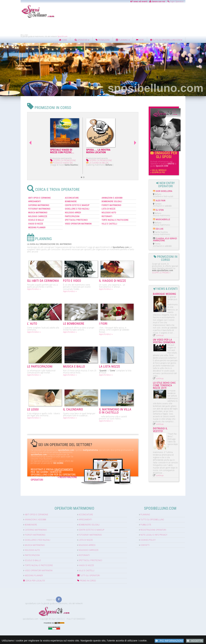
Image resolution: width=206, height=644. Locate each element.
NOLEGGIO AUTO (109, 207)
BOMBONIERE (61, 195)
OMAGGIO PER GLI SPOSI (179, 153)
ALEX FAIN (171, 195)
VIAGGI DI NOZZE (15, 218)
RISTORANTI (107, 210)
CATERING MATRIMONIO (18, 199)
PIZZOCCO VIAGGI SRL (38, 163)
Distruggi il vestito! (176, 385)
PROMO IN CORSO (80, 572)
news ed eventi (157, 1)
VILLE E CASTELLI (110, 218)
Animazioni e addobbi (15, 511)
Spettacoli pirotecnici (84, 552)
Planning (141, 40)
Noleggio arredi (81, 537)
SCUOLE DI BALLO (16, 214)
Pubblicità (153, 516)
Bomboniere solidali (83, 516)
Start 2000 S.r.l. (58, 611)
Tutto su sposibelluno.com (184, 40)
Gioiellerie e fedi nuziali (17, 532)
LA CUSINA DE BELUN (74, 163)
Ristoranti (78, 547)
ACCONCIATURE (62, 192)
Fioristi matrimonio (15, 527)
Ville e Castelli (80, 562)
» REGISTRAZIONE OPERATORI (53, 462)
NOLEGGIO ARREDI (63, 207)
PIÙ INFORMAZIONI (169, 641)
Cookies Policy (155, 532)
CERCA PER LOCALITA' (14, 572)
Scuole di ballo (12, 552)
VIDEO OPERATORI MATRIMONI (68, 218)
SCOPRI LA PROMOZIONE (40, 160)
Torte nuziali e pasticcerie (18, 557)
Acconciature (79, 506)
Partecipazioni (12, 547)
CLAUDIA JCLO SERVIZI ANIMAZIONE (175, 234)
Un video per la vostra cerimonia (178, 320)
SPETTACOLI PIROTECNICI (66, 214)
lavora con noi (175, 1)
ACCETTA (195, 641)
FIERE (158, 40)
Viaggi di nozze (80, 557)
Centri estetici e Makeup (85, 522)
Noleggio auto (12, 542)
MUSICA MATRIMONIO (18, 207)
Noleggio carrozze (82, 542)
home (81, 40)
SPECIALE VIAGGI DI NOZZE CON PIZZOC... (39, 151)
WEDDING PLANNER (16, 222)
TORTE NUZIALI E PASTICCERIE (115, 214)
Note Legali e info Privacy (161, 527)
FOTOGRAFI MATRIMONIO (19, 203)
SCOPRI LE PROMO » (172, 262)
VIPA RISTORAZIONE (110, 163)
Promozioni (121, 40)
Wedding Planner (13, 567)
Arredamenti (79, 511)
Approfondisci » (13, 285)
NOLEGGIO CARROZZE (17, 210)
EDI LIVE (170, 224)
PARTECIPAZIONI (62, 210)
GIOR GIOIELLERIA (174, 186)
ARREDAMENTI (14, 195)
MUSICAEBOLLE (173, 214)
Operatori (100, 40)
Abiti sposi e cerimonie (16, 506)
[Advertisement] (103, 26)
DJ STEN (170, 205)
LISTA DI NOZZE (109, 203)
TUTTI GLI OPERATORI (82, 567)
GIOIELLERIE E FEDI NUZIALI (67, 203)
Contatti (152, 537)
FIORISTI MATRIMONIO (112, 199)
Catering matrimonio (15, 522)
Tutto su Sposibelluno (159, 511)
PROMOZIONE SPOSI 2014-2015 (110, 151)
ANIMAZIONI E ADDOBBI (112, 192)
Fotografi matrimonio (84, 527)
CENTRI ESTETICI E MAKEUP (67, 199)
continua (170, 314)
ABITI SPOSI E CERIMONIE (19, 192)
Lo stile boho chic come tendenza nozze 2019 (178, 353)
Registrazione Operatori (160, 522)
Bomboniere (11, 516)
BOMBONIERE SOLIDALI (112, 195)
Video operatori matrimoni (18, 562)
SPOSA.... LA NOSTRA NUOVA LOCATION (75, 151)
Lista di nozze (79, 532)
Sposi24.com (45, 36)
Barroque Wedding (175, 283)
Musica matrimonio (14, 537)
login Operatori (194, 1)
